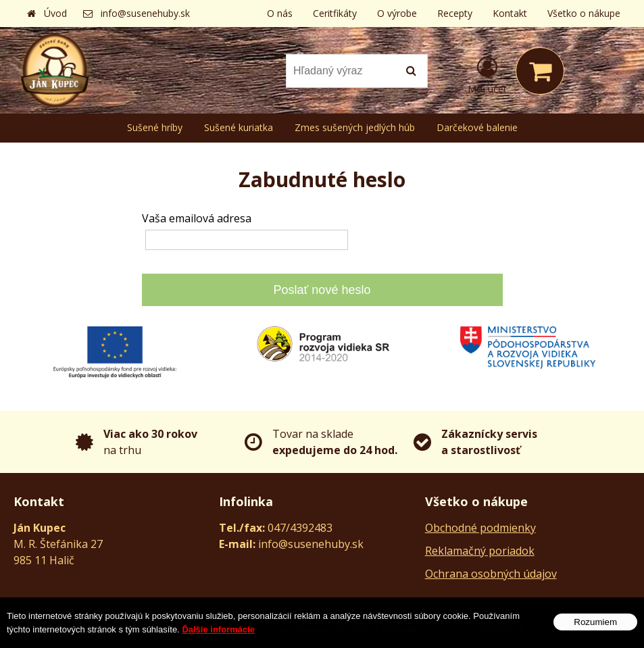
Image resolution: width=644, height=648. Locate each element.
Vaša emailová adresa (197, 218)
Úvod (55, 13)
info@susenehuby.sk (145, 13)
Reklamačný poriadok (480, 551)
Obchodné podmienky (480, 528)
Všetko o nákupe (584, 13)
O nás (280, 13)
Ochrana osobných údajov (491, 574)
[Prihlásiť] (487, 74)
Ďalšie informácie (218, 634)
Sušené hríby (155, 127)
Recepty (455, 13)
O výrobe (397, 13)
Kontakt (510, 13)
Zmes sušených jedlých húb (355, 127)
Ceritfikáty (335, 13)
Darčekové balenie (477, 127)
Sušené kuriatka (239, 127)
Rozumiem (595, 627)
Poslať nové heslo (322, 290)
